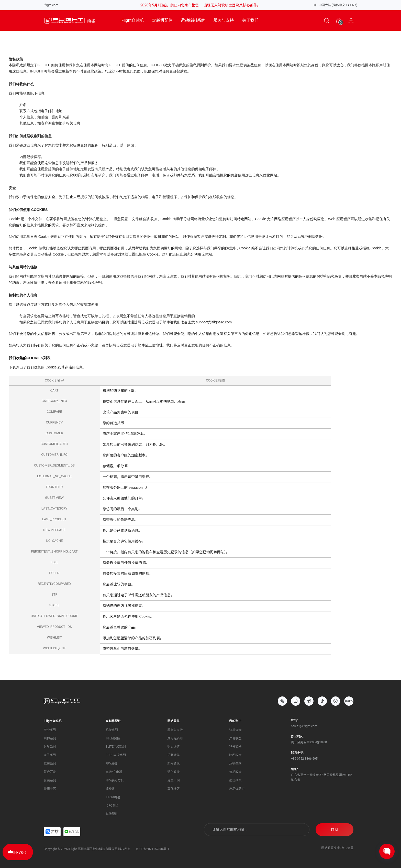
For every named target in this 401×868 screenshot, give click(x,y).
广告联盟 (235, 738)
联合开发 (50, 772)
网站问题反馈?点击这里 (337, 848)
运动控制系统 (193, 20)
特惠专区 (50, 789)
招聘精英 (174, 755)
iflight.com (51, 5)
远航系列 (50, 747)
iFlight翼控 (113, 738)
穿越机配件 (162, 20)
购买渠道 (174, 747)
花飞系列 (50, 755)
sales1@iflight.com (304, 726)
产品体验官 (237, 789)
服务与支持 (224, 20)
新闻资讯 (174, 764)
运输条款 (235, 764)
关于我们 (250, 20)
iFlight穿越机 (132, 20)
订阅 (335, 830)
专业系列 (50, 730)
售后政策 (235, 772)
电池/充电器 (114, 772)
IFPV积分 (18, 852)
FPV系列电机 (115, 780)
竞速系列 (50, 764)
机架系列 (112, 730)
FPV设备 (112, 764)
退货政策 (174, 772)
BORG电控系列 (116, 755)
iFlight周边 (113, 797)
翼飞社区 (174, 789)
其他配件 (112, 814)
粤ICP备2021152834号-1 (152, 849)
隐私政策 (235, 755)
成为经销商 (175, 738)
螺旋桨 (110, 789)
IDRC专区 (112, 806)
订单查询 (235, 730)
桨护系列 (50, 738)
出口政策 (235, 780)
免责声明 (174, 780)
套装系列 (50, 780)
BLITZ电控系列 (116, 747)
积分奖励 (235, 747)
